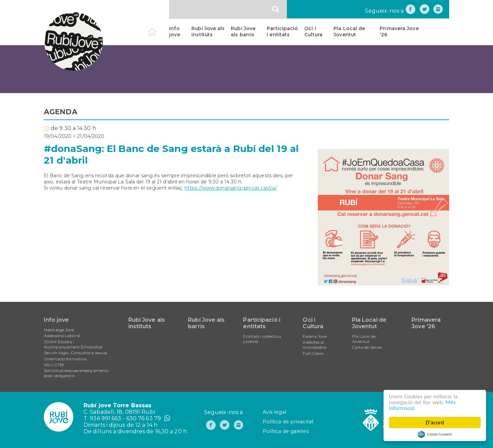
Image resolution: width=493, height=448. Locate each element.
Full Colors (313, 353)
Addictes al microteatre (314, 345)
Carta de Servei (367, 347)
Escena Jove (315, 336)
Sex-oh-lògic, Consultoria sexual (75, 353)
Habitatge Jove (59, 330)
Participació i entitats (282, 31)
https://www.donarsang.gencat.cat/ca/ (231, 188)
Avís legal (274, 412)
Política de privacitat (288, 422)
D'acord (435, 423)
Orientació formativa (65, 359)
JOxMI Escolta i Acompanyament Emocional (73, 344)
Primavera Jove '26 (399, 31)
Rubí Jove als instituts (208, 31)
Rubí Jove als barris (243, 31)
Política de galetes (286, 431)
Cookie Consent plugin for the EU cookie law (435, 434)
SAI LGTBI (54, 365)
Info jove (174, 31)
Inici (158, 28)
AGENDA (61, 112)
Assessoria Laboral (62, 336)
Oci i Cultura (313, 31)
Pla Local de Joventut (349, 31)
